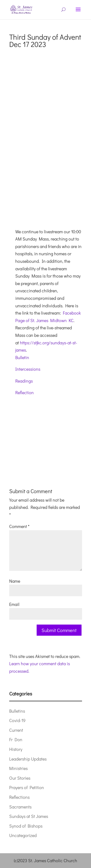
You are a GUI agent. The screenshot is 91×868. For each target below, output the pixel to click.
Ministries (18, 768)
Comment (19, 526)
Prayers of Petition (27, 787)
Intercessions (28, 369)
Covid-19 (17, 720)
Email (14, 604)
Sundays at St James (29, 816)
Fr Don (16, 740)
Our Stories (20, 778)
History (16, 749)
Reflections (19, 797)
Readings (24, 381)
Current (16, 730)
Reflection (25, 392)
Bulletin (22, 357)
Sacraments (20, 807)
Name (15, 581)
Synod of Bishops (26, 826)
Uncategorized (23, 835)
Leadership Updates (28, 759)
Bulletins (17, 711)
